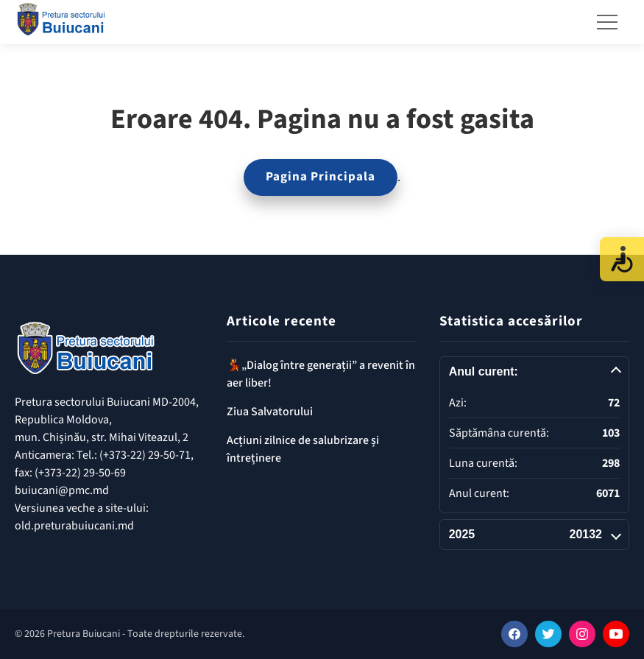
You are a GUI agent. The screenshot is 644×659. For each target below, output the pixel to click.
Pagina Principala (321, 177)
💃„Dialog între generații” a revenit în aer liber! (321, 374)
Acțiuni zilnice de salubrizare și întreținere (303, 449)
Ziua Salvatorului (270, 412)
